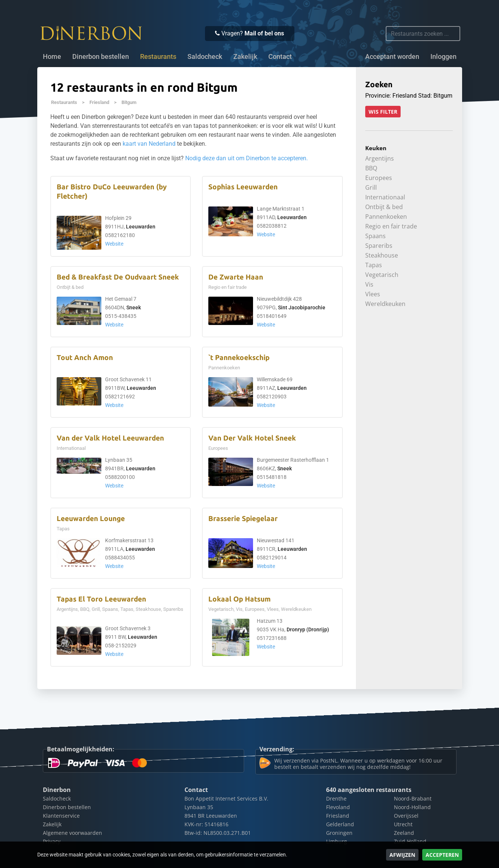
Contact (280, 57)
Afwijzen (402, 855)
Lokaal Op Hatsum (239, 599)
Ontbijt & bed (384, 207)
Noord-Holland (412, 807)
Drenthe (336, 798)
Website (114, 244)
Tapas (374, 265)
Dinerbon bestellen (101, 57)
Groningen (339, 833)
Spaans (375, 236)
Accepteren (442, 855)
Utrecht (403, 824)
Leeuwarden (141, 227)
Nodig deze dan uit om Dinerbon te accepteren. (247, 158)
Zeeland (404, 833)
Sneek (134, 308)
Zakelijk (245, 57)
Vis (369, 284)
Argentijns (380, 158)
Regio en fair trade (391, 226)
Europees (379, 178)
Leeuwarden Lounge (91, 519)
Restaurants (64, 102)
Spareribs (379, 246)
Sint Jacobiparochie (302, 308)
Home (52, 57)
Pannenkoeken (386, 217)
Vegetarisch (382, 275)
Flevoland (338, 807)
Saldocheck (205, 57)
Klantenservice (61, 816)
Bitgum (129, 102)
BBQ (371, 168)
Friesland (99, 102)
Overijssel (406, 816)
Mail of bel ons (264, 33)
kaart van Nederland (149, 144)
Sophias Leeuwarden (243, 187)
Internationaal (385, 197)
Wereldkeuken (385, 304)
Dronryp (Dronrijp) (308, 630)
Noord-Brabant (413, 798)
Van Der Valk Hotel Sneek (252, 438)
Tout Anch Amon (85, 358)
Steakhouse (382, 255)
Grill (371, 187)
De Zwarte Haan (236, 277)
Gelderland (340, 824)
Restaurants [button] (158, 57)
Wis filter (383, 112)
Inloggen (443, 57)
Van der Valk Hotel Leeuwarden (110, 438)
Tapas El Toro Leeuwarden (101, 599)
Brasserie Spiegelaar (243, 519)
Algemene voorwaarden (72, 833)
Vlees (373, 294)
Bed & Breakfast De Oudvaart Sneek (118, 277)
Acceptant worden (392, 57)
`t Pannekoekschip (239, 358)
